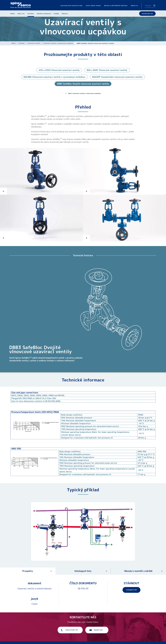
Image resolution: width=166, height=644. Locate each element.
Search (154, 6)
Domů (14, 43)
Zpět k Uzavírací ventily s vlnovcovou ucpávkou (84, 93)
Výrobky (22, 43)
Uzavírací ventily (34, 43)
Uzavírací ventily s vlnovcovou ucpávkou (58, 43)
